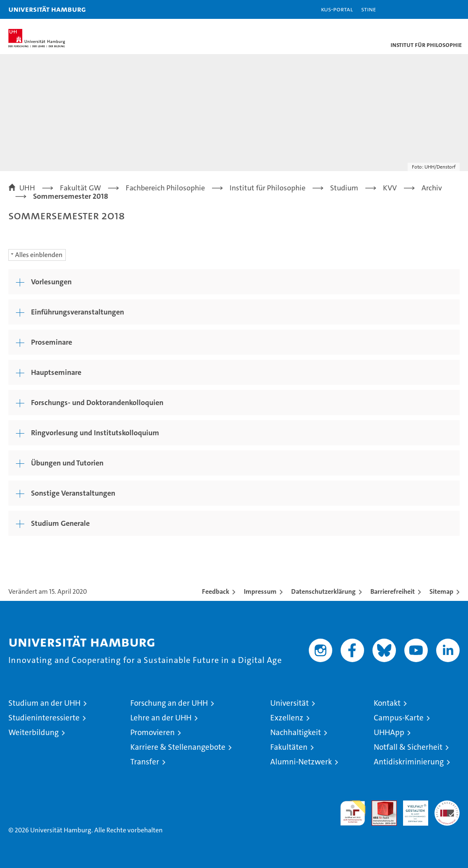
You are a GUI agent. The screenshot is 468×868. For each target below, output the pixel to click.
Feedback (216, 591)
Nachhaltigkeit (296, 732)
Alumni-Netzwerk (301, 762)
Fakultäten (289, 747)
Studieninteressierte (44, 718)
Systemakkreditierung (447, 805)
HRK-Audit (411, 809)
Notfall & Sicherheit (408, 747)
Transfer (145, 762)
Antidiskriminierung (409, 762)
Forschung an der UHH (169, 703)
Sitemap (441, 591)
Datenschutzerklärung (323, 591)
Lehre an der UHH (161, 718)
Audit (380, 805)
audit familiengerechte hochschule (353, 813)
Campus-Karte (399, 718)
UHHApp (389, 732)
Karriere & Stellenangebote (178, 747)
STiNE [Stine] (368, 9)
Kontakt (387, 703)
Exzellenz (287, 718)
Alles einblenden (39, 255)
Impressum (260, 591)
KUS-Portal (337, 9)
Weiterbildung (34, 732)
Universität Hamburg (47, 9)
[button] (435, 9)
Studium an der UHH (44, 703)
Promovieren (153, 732)
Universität (290, 703)
